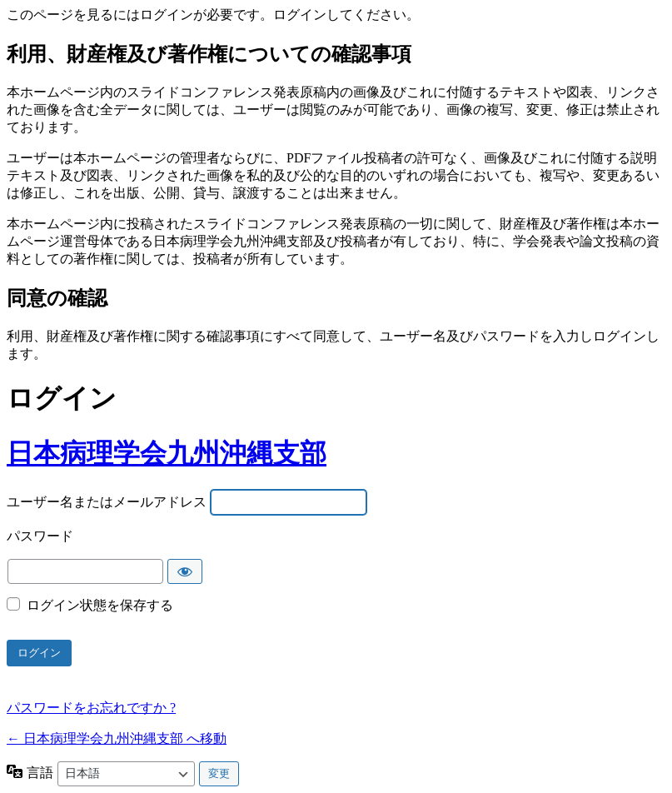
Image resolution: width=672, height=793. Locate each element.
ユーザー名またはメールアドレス (107, 502)
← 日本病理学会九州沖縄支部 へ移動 (117, 738)
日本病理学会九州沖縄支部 (167, 453)
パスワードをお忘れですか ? (91, 708)
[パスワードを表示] (185, 571)
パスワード (40, 536)
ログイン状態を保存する (100, 605)
